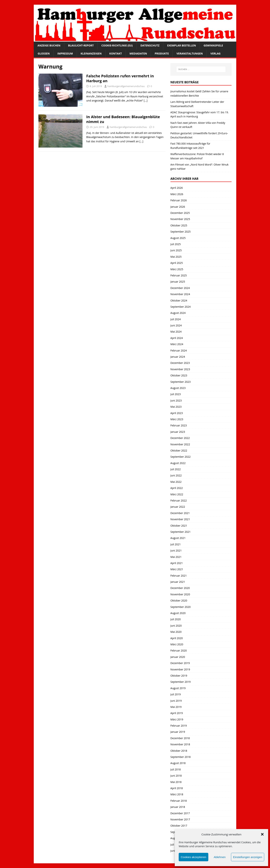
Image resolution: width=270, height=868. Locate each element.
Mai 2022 (176, 482)
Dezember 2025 (180, 213)
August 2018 (178, 763)
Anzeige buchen (49, 45)
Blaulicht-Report (81, 45)
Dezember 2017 (180, 813)
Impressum (65, 53)
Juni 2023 (176, 400)
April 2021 (177, 563)
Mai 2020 (176, 632)
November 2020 (180, 594)
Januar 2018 (178, 807)
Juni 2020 (176, 626)
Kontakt (116, 53)
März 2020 (177, 644)
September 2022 (181, 457)
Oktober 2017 (179, 826)
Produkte (162, 53)
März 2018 (177, 794)
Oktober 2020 (179, 600)
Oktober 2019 (179, 676)
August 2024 (178, 313)
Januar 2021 (178, 582)
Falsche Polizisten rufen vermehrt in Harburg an (120, 78)
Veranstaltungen (190, 53)
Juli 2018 (176, 769)
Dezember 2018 (180, 738)
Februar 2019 (179, 726)
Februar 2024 (179, 350)
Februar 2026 (179, 200)
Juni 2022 (176, 475)
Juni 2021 (176, 550)
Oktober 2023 (179, 375)
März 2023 (177, 419)
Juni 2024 (176, 325)
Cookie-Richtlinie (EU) (117, 45)
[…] (145, 100)
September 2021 (181, 532)
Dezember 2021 (180, 513)
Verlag (215, 53)
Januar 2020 (178, 657)
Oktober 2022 (179, 450)
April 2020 (177, 638)
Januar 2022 (178, 507)
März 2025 (177, 269)
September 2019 (181, 682)
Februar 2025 (179, 275)
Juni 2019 (176, 701)
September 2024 (181, 307)
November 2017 (180, 819)
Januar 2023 (178, 432)
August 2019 (178, 688)
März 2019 (177, 719)
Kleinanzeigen (91, 53)
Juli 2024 (176, 319)
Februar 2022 (179, 500)
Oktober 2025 (179, 225)
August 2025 (178, 238)
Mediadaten (138, 53)
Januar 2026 (178, 207)
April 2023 (177, 413)
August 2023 (178, 388)
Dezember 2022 (180, 438)
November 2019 (180, 669)
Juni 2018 (176, 776)
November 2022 (180, 444)
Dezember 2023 (180, 363)
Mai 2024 (176, 332)
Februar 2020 (179, 650)
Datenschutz (150, 45)
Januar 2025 (178, 282)
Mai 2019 (176, 707)
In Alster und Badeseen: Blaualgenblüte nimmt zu (123, 119)
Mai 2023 (176, 407)
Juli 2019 (176, 694)
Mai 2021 (176, 557)
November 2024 (180, 294)
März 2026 (177, 194)
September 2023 (181, 382)
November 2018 (180, 744)
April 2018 (177, 788)
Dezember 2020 (180, 588)
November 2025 (180, 219)
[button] (262, 834)
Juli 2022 (176, 469)
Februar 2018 (179, 801)
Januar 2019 (178, 732)
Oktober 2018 (179, 751)
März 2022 (177, 494)
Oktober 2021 (179, 526)
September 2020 (181, 607)
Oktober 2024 (179, 300)
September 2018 (181, 757)
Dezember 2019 (180, 663)
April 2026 (177, 188)
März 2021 (177, 569)
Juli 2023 (176, 394)
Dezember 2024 (180, 288)
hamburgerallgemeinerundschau (126, 86)
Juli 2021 (176, 544)
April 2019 (177, 713)
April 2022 (177, 488)
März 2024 (177, 344)
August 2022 (178, 463)
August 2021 (178, 538)
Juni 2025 (176, 250)
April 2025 (177, 263)
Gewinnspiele (213, 45)
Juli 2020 (176, 619)
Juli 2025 (176, 244)
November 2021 (180, 519)
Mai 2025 (176, 257)
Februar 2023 (179, 425)
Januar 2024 (178, 357)
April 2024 (177, 338)
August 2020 (178, 613)
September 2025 (181, 232)
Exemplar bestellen (181, 45)
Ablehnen (220, 857)
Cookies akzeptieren (193, 857)
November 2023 (180, 369)
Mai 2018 (176, 782)
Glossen (44, 53)
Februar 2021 (179, 576)
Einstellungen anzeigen (248, 857)
